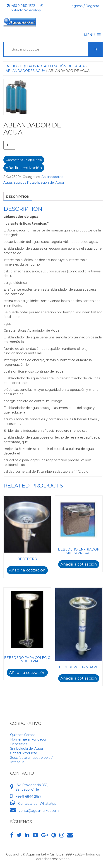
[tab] (18, 196)
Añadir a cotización (24, 168)
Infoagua (17, 762)
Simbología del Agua (26, 749)
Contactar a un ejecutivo (24, 160)
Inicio (11, 66)
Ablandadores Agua (25, 71)
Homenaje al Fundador (28, 739)
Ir (95, 49)
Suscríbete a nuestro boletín (32, 758)
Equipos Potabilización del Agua (52, 66)
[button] (89, 35)
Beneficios (19, 744)
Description (18, 197)
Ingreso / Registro (85, 6)
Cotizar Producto (24, 753)
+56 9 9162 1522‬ (21, 6)
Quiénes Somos (23, 735)
